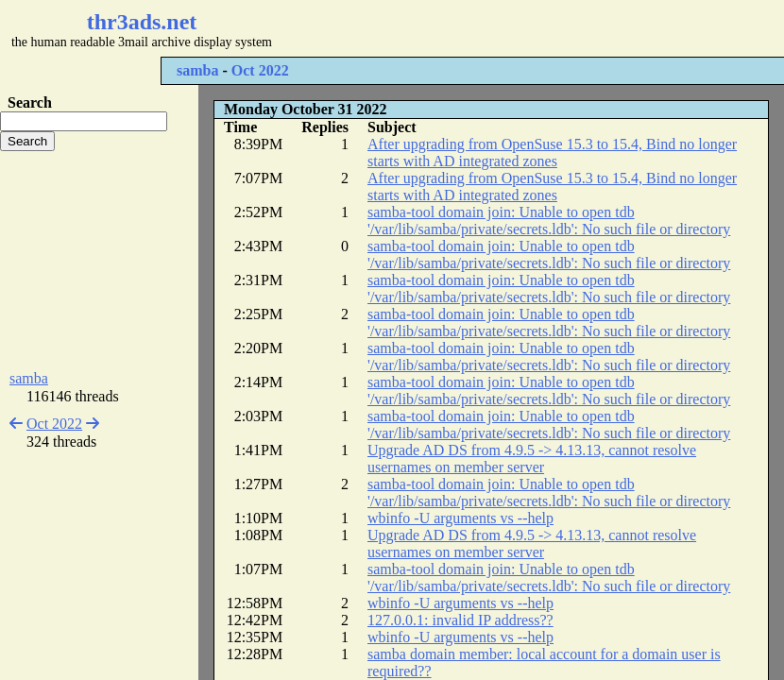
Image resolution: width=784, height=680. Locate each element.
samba (197, 70)
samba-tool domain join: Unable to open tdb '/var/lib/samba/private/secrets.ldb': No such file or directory (549, 221)
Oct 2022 (260, 70)
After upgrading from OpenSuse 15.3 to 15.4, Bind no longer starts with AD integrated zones (552, 153)
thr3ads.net (142, 22)
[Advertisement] (99, 261)
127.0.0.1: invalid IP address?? (460, 620)
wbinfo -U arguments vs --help (460, 518)
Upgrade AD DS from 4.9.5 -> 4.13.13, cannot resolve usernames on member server (532, 459)
